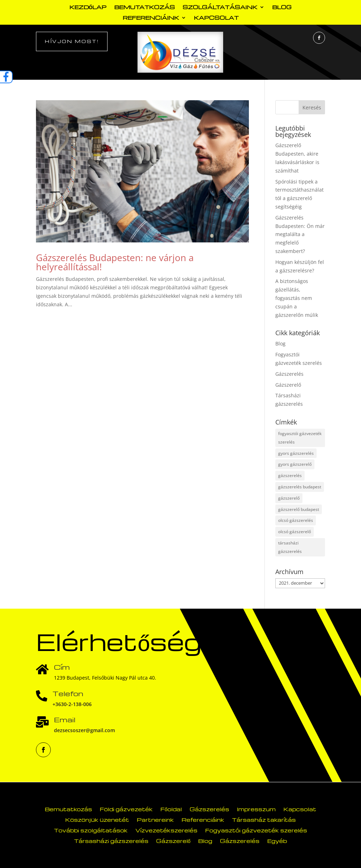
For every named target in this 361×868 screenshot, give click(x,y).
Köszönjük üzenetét (97, 819)
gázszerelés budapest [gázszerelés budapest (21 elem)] (300, 487)
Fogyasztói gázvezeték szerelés (256, 830)
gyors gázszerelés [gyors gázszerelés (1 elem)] (296, 453)
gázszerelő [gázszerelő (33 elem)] (289, 498)
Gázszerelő (288, 385)
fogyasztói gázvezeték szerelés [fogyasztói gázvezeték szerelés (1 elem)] (300, 438)
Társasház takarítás (264, 819)
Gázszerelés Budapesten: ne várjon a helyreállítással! (115, 262)
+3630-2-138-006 (72, 704)
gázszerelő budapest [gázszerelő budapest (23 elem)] (299, 509)
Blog (282, 8)
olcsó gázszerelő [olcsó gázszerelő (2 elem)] (295, 532)
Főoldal (171, 809)
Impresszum (256, 809)
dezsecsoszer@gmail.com (84, 730)
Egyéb (277, 840)
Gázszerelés (289, 374)
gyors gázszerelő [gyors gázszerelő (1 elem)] (295, 464)
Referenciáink (151, 18)
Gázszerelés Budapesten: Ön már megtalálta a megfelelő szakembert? (300, 234)
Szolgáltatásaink (220, 8)
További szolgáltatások (91, 830)
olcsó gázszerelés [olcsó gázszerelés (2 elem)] (296, 520)
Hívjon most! (72, 41)
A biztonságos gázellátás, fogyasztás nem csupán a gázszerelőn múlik (297, 298)
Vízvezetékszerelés (166, 830)
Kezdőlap (88, 8)
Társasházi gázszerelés (111, 840)
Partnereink (155, 819)
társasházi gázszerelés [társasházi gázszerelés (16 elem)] (290, 547)
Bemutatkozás (145, 8)
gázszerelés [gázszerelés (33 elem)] (290, 475)
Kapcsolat (216, 18)
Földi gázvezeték (126, 809)
